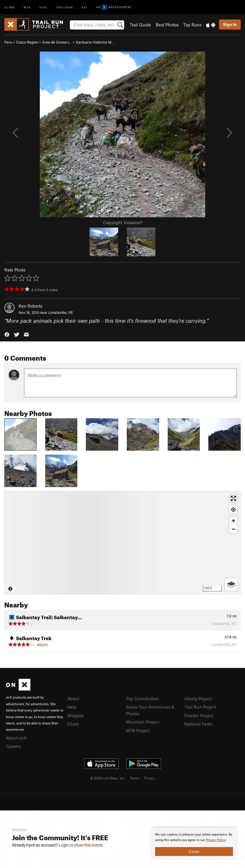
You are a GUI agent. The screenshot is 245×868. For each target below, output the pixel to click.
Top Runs (192, 25)
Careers (13, 746)
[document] (194, 844)
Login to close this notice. (81, 845)
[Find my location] (233, 510)
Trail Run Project (200, 707)
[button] (7, 334)
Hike (44, 7)
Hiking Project (198, 699)
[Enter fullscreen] (233, 498)
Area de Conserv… (57, 42)
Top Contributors (142, 699)
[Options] (231, 585)
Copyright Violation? (123, 222)
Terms (135, 778)
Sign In (230, 24)
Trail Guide (140, 25)
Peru (8, 42)
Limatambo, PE (61, 312)
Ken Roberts (30, 306)
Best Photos (167, 25)
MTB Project (138, 730)
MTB (27, 7)
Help (72, 707)
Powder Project (199, 715)
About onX (16, 738)
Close (194, 851)
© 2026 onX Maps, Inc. (108, 778)
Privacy (149, 778)
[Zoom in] (233, 521)
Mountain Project (143, 722)
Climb (10, 7)
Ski (85, 7)
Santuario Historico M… (95, 42)
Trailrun (65, 7)
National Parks (198, 724)
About (73, 699)
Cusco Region (27, 42)
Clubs (73, 724)
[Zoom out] (233, 529)
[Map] (122, 543)
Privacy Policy (216, 840)
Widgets (75, 715)
